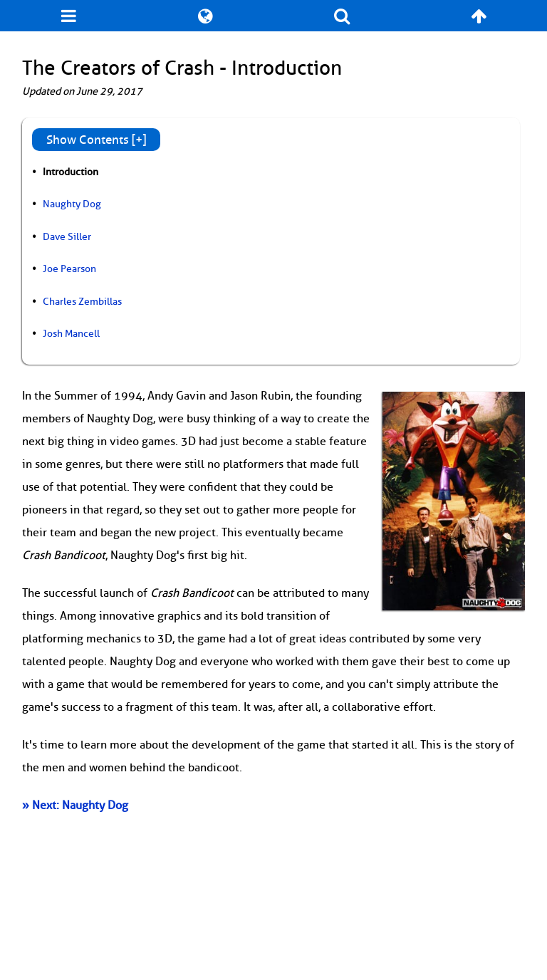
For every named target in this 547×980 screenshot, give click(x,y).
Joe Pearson (69, 269)
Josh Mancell (71, 333)
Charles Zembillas (82, 301)
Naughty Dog (72, 204)
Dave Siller (67, 236)
